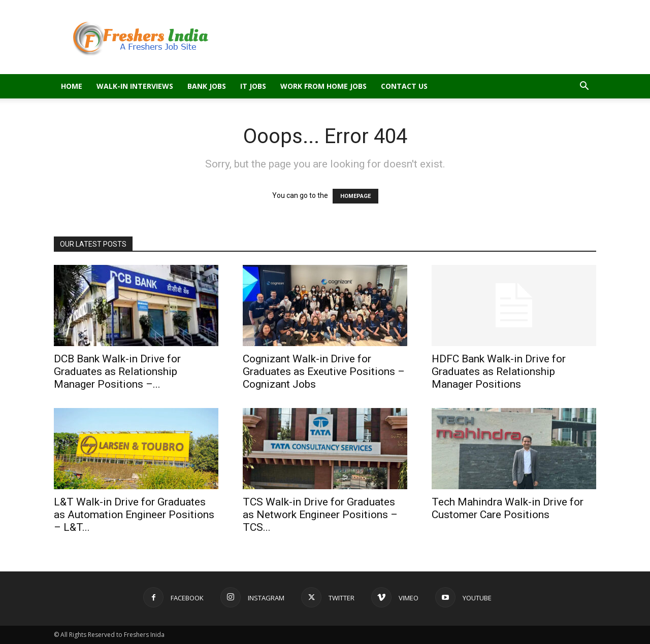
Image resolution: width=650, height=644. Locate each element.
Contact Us (404, 86)
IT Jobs (253, 86)
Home (72, 86)
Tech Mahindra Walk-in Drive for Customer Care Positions (508, 508)
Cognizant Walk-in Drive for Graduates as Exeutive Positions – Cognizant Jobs (324, 371)
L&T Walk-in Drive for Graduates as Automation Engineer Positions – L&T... (134, 515)
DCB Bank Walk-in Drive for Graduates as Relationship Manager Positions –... (117, 371)
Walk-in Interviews (135, 86)
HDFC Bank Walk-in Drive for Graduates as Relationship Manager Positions (499, 371)
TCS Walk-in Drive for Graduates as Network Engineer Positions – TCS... (320, 515)
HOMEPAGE (355, 196)
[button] (584, 87)
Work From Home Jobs (323, 86)
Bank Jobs (207, 86)
